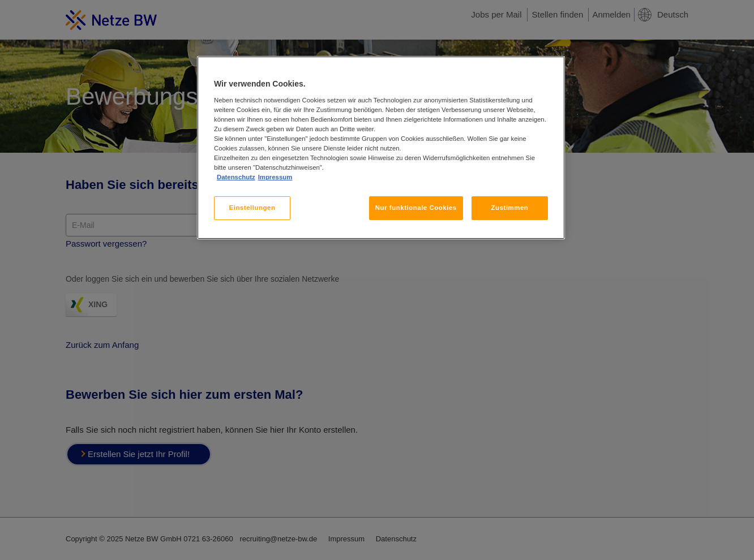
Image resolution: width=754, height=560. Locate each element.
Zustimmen (510, 208)
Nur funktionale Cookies (416, 208)
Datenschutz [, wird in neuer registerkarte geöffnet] (236, 177)
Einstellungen (252, 208)
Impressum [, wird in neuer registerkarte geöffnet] (275, 177)
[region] (381, 148)
